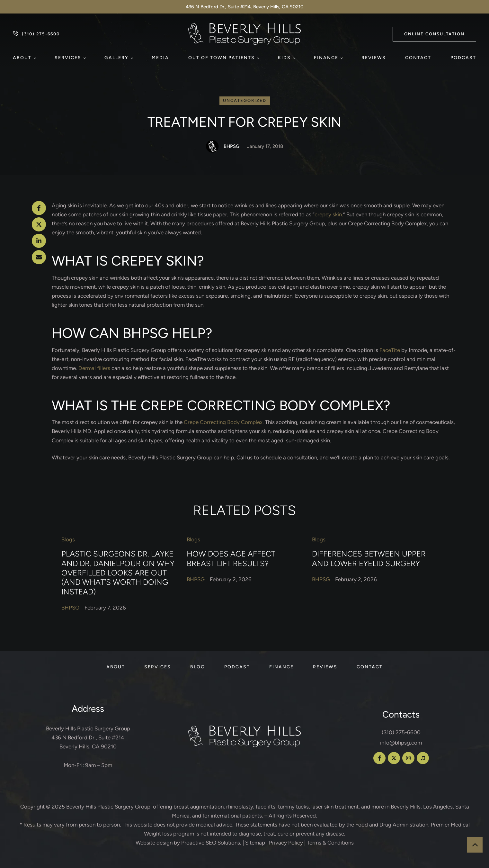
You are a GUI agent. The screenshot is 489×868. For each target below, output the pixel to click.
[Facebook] (39, 208)
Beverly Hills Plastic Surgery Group (108, 807)
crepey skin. (329, 214)
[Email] (39, 257)
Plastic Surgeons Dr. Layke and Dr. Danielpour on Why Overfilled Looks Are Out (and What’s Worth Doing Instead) (118, 573)
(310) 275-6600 (401, 732)
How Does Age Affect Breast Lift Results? (231, 559)
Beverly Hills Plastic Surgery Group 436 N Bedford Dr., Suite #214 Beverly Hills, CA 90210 (88, 737)
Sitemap (255, 843)
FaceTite (390, 350)
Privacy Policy (286, 843)
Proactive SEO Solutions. (211, 843)
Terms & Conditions (330, 843)
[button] (434, 34)
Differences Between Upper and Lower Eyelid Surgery (369, 559)
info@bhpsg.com (401, 743)
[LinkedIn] (39, 241)
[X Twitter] (39, 224)
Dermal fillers (94, 368)
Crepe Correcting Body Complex (223, 422)
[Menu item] (24, 58)
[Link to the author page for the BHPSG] (212, 146)
